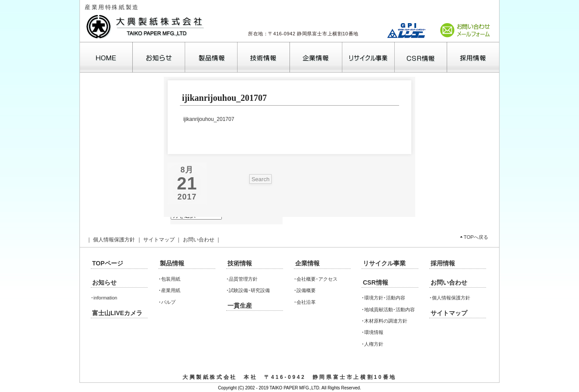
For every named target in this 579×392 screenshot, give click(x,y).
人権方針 (374, 344)
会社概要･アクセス (317, 279)
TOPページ (108, 263)
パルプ (168, 302)
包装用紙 (171, 279)
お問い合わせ (199, 240)
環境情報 (374, 332)
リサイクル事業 (384, 263)
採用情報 (443, 263)
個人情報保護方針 (114, 240)
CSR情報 (376, 282)
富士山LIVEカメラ (117, 313)
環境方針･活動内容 (385, 298)
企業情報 (307, 263)
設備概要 (306, 290)
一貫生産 (240, 306)
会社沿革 (306, 302)
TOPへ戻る (476, 237)
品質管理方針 (243, 279)
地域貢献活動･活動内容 (389, 309)
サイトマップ (159, 240)
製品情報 (172, 263)
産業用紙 (171, 290)
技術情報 (240, 263)
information (105, 298)
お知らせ (104, 282)
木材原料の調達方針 (386, 321)
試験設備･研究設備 (249, 290)
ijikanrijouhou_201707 (209, 119)
